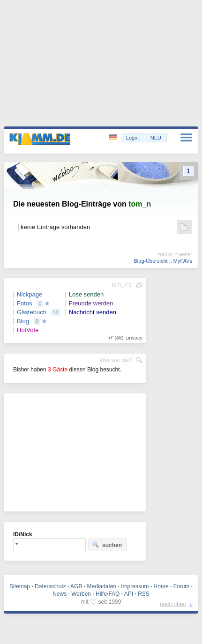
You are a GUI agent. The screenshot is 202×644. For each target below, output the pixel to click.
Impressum (135, 586)
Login (132, 138)
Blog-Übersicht (150, 261)
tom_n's (121, 285)
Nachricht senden (93, 312)
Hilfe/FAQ (108, 594)
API (129, 594)
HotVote (28, 330)
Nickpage (30, 294)
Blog (23, 321)
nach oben (173, 604)
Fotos (25, 303)
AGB (76, 586)
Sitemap (20, 586)
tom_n (140, 204)
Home (161, 586)
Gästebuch (32, 312)
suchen (107, 545)
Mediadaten (101, 586)
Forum (182, 586)
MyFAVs (183, 261)
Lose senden (86, 294)
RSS (144, 594)
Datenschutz (50, 586)
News (60, 594)
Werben (81, 594)
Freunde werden (91, 303)
